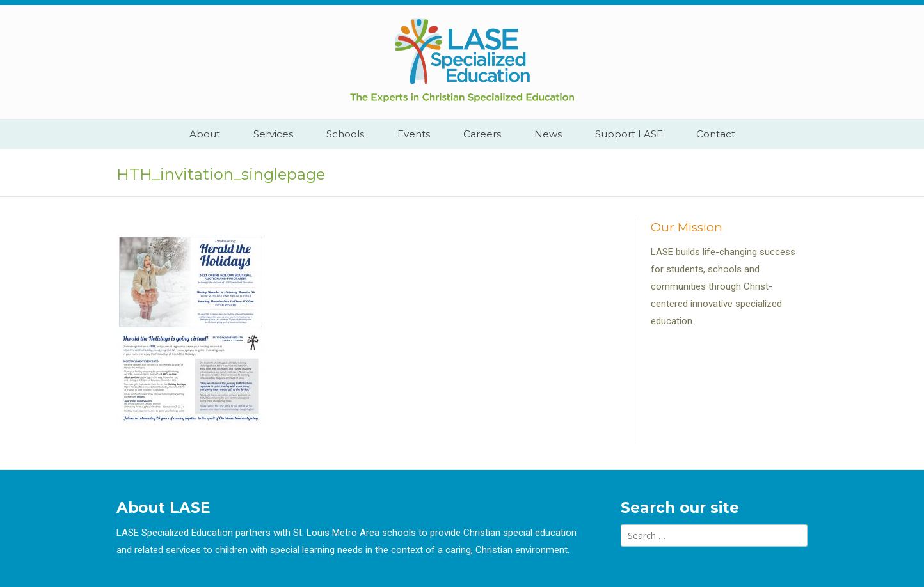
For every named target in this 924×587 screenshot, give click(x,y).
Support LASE (629, 134)
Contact (716, 134)
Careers (482, 134)
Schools (345, 134)
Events (414, 134)
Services (273, 134)
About (205, 134)
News (548, 134)
